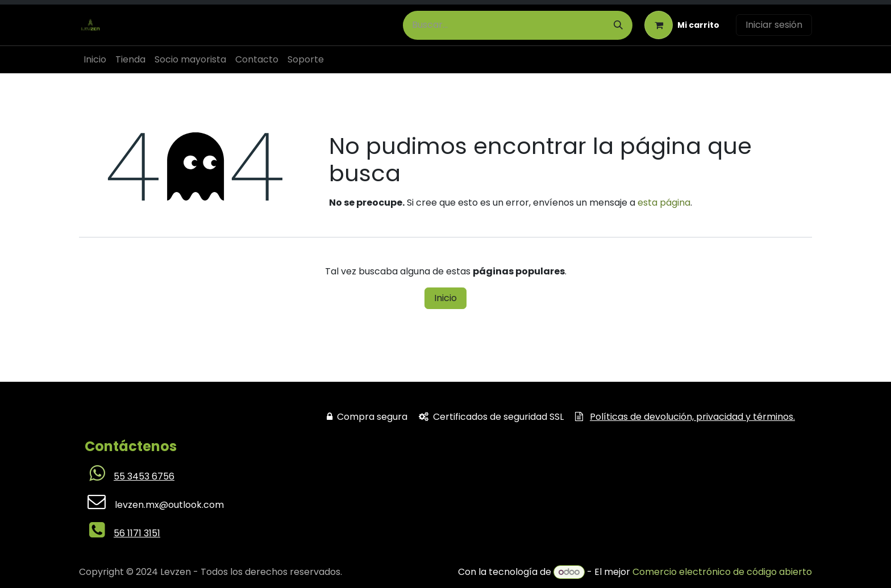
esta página (664, 203)
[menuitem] (95, 60)
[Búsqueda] (618, 25)
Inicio (445, 298)
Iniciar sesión (774, 25)
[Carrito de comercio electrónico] (682, 25)
